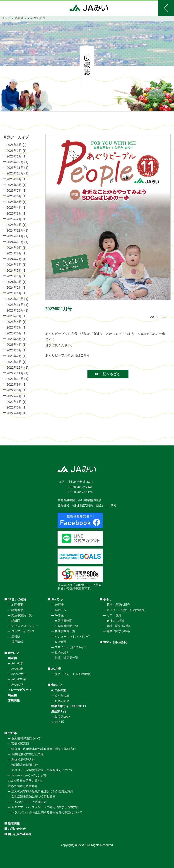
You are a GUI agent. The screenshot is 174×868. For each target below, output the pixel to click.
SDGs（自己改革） (116, 642)
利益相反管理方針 (23, 760)
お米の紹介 (62, 701)
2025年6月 (14, 196)
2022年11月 (15, 373)
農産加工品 (59, 711)
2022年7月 (14, 396)
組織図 (16, 621)
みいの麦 (17, 669)
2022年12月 (15, 368)
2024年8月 (14, 253)
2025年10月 (15, 173)
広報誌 (16, 637)
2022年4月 (14, 413)
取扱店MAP (62, 717)
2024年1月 (14, 293)
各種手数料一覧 (65, 631)
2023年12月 (15, 299)
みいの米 (17, 663)
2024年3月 (14, 282)
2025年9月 (14, 179)
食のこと (57, 685)
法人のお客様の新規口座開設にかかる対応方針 (42, 791)
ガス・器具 (114, 615)
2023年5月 (14, 339)
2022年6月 (14, 402)
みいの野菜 (19, 679)
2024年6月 (14, 265)
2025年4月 (14, 208)
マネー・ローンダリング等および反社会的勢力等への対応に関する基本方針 (27, 781)
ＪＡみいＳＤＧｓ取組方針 (29, 802)
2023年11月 (15, 305)
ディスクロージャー (25, 626)
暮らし (108, 599)
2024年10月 (15, 242)
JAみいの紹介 (17, 599)
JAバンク (58, 599)
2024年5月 (14, 271)
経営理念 (17, 610)
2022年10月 (15, 379)
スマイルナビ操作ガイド (71, 647)
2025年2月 (14, 219)
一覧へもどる (110, 374)
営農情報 (14, 700)
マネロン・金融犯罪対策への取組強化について (42, 770)
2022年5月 (14, 407)
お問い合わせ (17, 829)
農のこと (14, 653)
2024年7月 (14, 259)
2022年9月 (14, 384)
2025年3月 (14, 213)
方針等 (12, 733)
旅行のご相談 (115, 621)
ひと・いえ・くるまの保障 (72, 674)
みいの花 (17, 685)
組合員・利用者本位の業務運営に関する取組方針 (44, 749)
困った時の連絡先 (20, 834)
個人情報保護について (26, 738)
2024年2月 (14, 288)
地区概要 (17, 605)
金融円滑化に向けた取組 (28, 754)
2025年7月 (14, 191)
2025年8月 (14, 185)
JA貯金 (59, 605)
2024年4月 (14, 276)
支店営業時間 (63, 621)
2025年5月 (14, 202)
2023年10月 (15, 310)
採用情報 (17, 642)
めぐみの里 (59, 690)
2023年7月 (14, 327)
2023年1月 (14, 362)
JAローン (61, 610)
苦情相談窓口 (20, 743)
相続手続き (62, 652)
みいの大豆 (19, 674)
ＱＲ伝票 (60, 642)
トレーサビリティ (20, 690)
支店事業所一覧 (22, 615)
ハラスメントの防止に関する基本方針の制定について (47, 812)
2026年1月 (14, 156)
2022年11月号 (59, 309)
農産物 (12, 658)
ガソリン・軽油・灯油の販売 (126, 610)
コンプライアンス (23, 631)
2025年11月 (15, 168)
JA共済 (56, 669)
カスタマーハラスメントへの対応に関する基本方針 (45, 807)
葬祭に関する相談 (118, 631)
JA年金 (59, 615)
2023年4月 (14, 345)
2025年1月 (14, 225)
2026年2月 (14, 151)
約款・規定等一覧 (66, 658)
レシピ (56, 722)
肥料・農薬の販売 (118, 605)
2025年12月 (15, 162)
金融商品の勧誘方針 (25, 765)
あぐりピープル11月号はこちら (68, 355)
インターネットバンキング (72, 637)
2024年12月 (15, 230)
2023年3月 (14, 350)
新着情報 (14, 823)
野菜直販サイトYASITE (67, 706)
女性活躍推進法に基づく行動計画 (33, 797)
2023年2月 (14, 356)
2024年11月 (15, 236)
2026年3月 (14, 145)
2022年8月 (14, 390)
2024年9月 (14, 248)
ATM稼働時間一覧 (66, 626)
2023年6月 (14, 333)
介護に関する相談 (118, 626)
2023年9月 (14, 316)
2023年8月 (14, 322)
